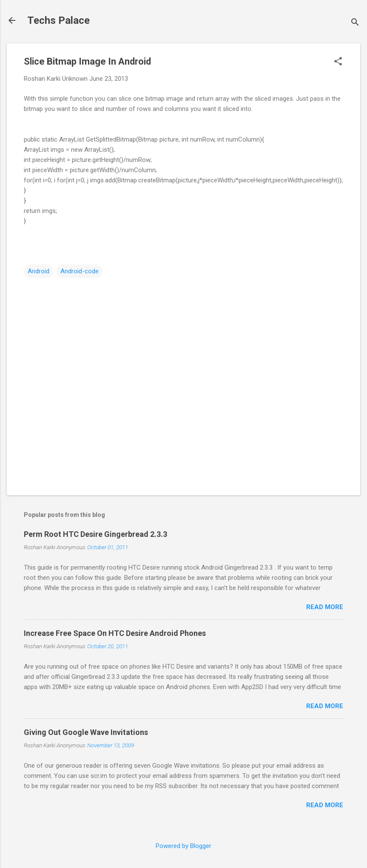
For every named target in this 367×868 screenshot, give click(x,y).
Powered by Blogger (183, 846)
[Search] (355, 23)
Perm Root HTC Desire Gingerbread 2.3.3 (95, 534)
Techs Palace (58, 20)
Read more (325, 607)
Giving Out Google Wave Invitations (86, 732)
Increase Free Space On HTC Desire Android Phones (115, 633)
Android (38, 271)
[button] (338, 62)
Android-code (80, 271)
